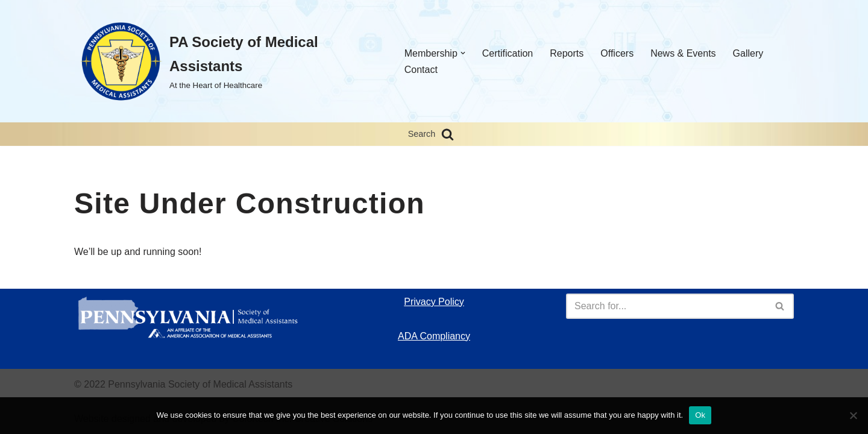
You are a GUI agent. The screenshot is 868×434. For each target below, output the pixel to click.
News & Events (683, 53)
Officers (617, 53)
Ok (700, 415)
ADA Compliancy (434, 336)
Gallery (748, 53)
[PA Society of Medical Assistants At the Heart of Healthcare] (227, 61)
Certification (508, 53)
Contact (421, 70)
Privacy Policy (434, 302)
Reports (567, 53)
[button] (463, 53)
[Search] (448, 134)
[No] (853, 415)
